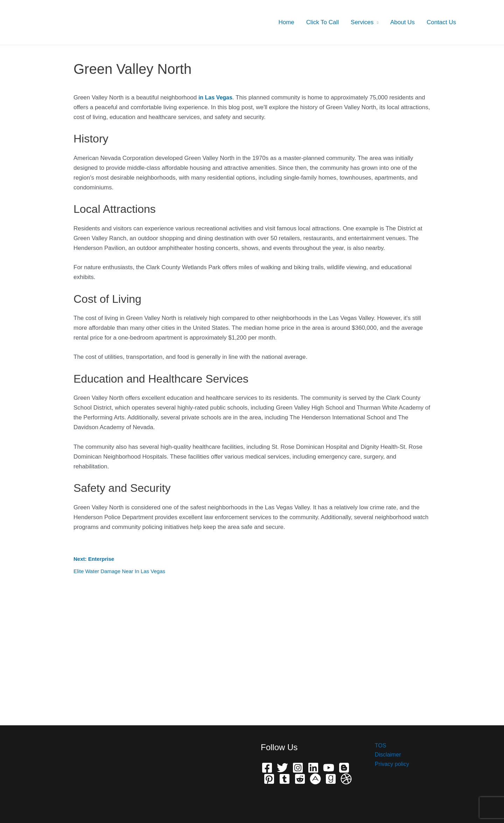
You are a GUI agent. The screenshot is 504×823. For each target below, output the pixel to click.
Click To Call (323, 22)
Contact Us (441, 22)
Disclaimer (384, 756)
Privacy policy (388, 765)
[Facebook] (267, 768)
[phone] (315, 779)
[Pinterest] (269, 779)
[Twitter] (282, 768)
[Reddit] (300, 779)
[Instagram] (298, 768)
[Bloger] (344, 768)
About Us (402, 22)
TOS (376, 746)
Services (362, 22)
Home (286, 22)
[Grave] (331, 779)
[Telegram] (285, 779)
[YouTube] (329, 768)
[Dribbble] (346, 779)
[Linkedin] (313, 768)
